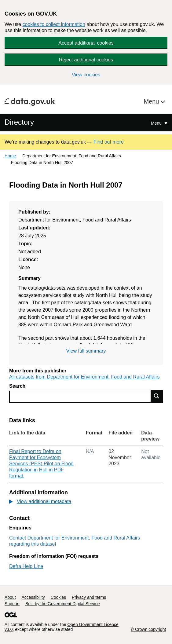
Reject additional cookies (86, 60)
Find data (157, 396)
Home (10, 156)
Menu (152, 101)
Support (12, 604)
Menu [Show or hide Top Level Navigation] (157, 123)
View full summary (86, 351)
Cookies (59, 597)
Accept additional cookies (86, 43)
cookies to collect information (54, 24)
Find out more (109, 142)
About (10, 597)
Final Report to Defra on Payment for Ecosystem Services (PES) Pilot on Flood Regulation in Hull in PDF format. (41, 464)
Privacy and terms (89, 597)
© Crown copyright (148, 629)
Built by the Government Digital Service (63, 604)
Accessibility (33, 597)
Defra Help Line (26, 566)
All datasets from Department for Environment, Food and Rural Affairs (84, 377)
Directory (19, 122)
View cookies (86, 75)
